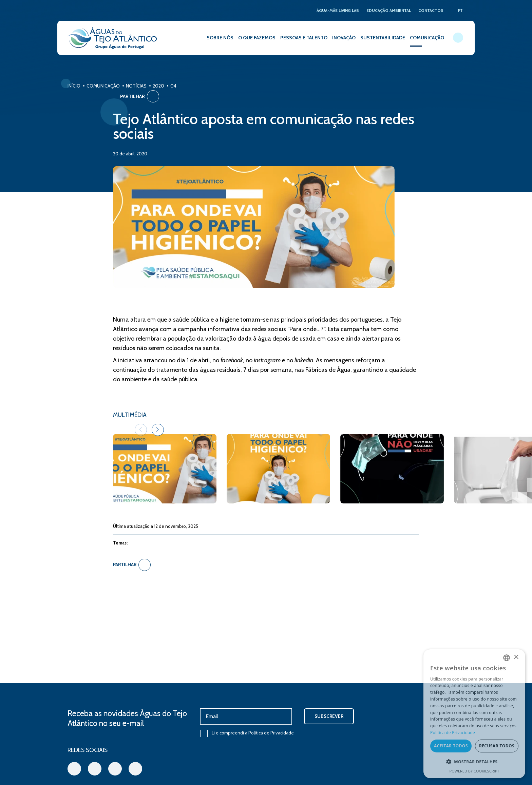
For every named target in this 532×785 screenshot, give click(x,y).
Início (74, 86)
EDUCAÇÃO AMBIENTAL (388, 10)
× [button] (516, 658)
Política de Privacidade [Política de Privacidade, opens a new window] (453, 733)
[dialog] (474, 714)
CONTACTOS (431, 10)
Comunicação (103, 86)
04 (173, 86)
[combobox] (507, 658)
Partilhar (445, 88)
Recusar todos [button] (497, 746)
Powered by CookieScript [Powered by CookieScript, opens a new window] (474, 771)
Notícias (136, 86)
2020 (158, 86)
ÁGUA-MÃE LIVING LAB (335, 10)
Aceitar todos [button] (451, 746)
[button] (401, 408)
